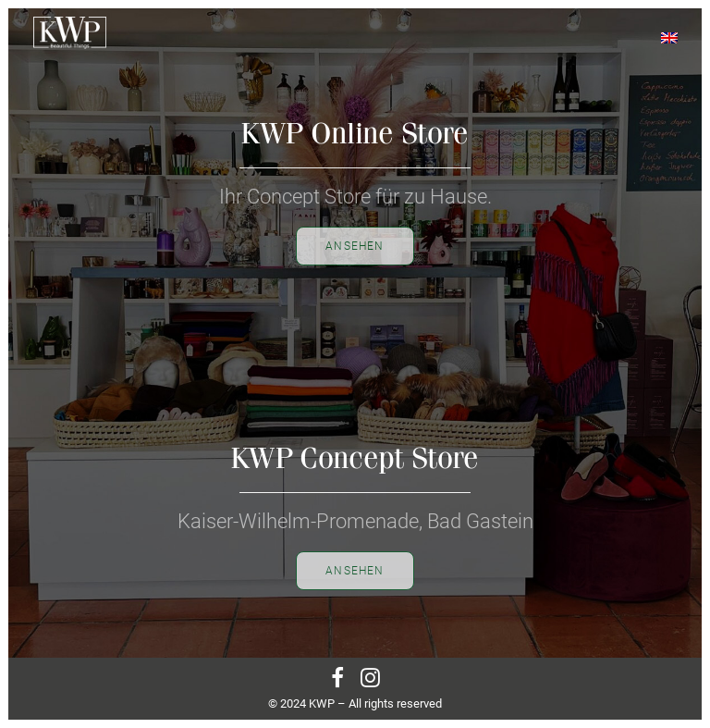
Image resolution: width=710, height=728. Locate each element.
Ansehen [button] (355, 571)
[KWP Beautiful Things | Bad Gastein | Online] (70, 33)
